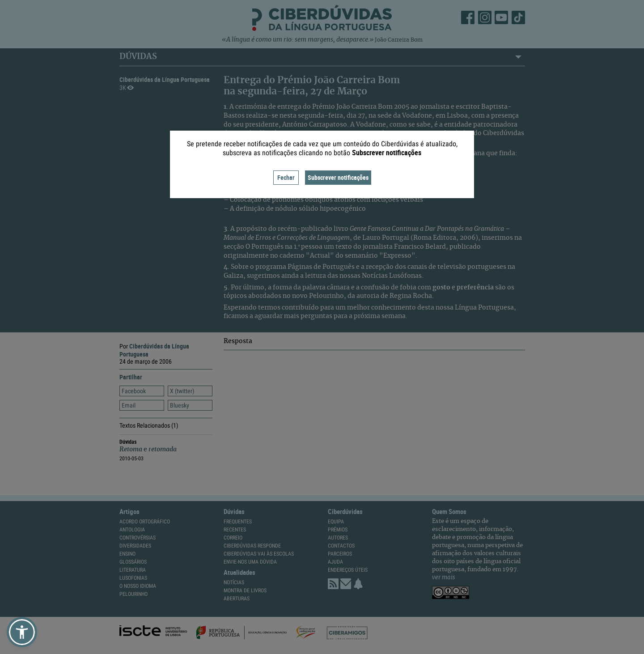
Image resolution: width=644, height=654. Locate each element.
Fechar (286, 177)
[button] (22, 632)
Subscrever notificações (338, 177)
